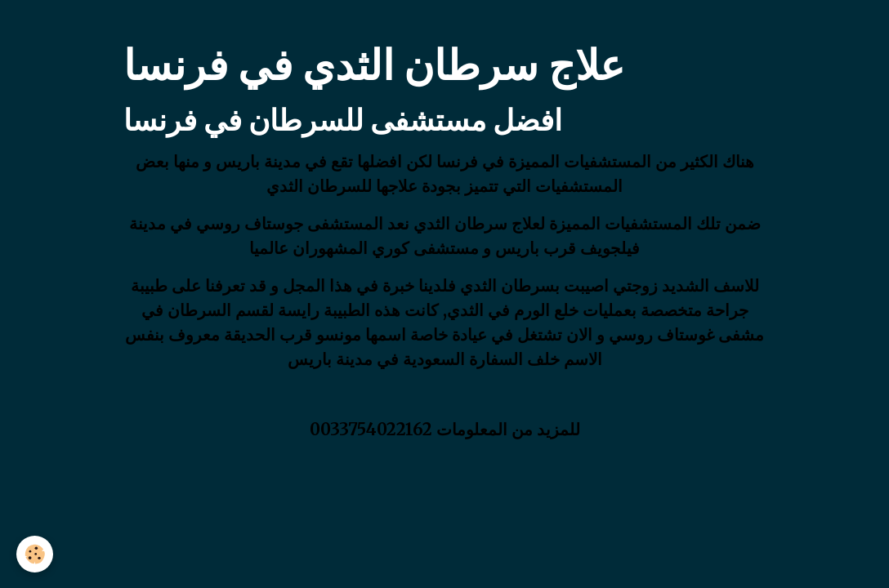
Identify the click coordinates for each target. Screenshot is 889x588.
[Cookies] (35, 554)
